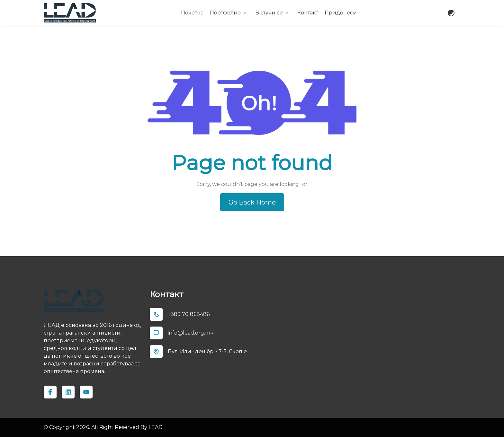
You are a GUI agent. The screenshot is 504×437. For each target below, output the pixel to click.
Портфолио (225, 13)
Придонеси (341, 13)
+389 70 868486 (189, 314)
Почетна (192, 13)
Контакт (308, 13)
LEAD (155, 427)
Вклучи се (269, 13)
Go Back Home (252, 202)
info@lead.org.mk (191, 333)
